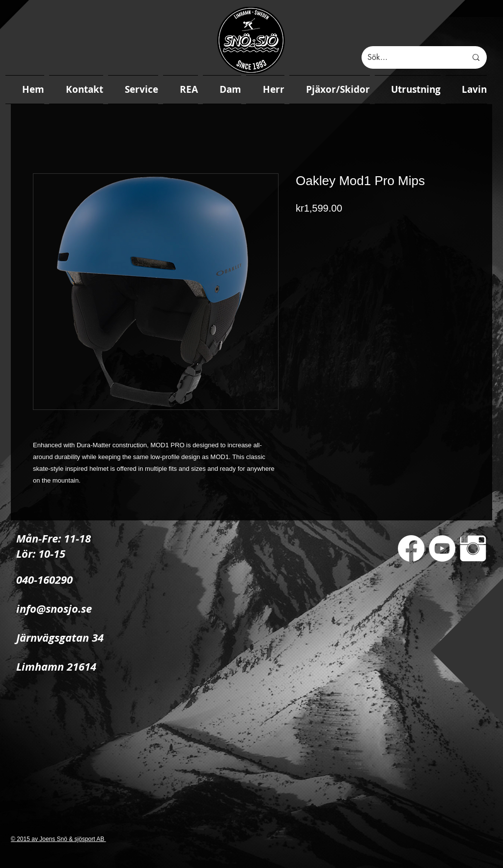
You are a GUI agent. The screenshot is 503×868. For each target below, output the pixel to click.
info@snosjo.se (54, 609)
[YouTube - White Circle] (442, 548)
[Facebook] (411, 548)
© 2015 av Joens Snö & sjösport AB (58, 839)
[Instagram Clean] (473, 548)
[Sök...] (410, 57)
